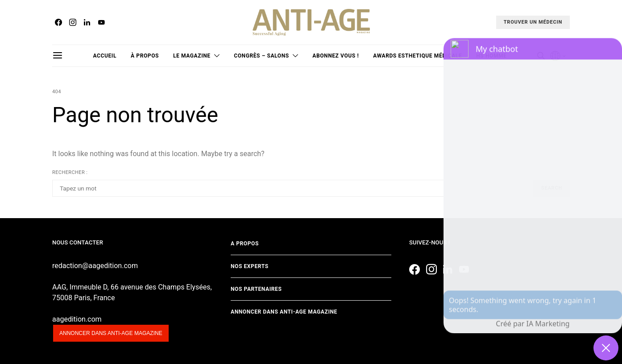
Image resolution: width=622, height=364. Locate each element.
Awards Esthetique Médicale (417, 56)
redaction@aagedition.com (95, 266)
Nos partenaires (256, 289)
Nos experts (250, 266)
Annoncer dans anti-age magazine (111, 333)
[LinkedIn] (87, 22)
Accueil (105, 56)
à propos (145, 56)
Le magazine (192, 56)
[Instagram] (73, 22)
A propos (245, 244)
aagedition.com (77, 319)
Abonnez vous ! (336, 56)
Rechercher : (70, 172)
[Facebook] (58, 22)
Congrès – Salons (261, 56)
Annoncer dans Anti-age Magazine (284, 312)
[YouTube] (101, 22)
